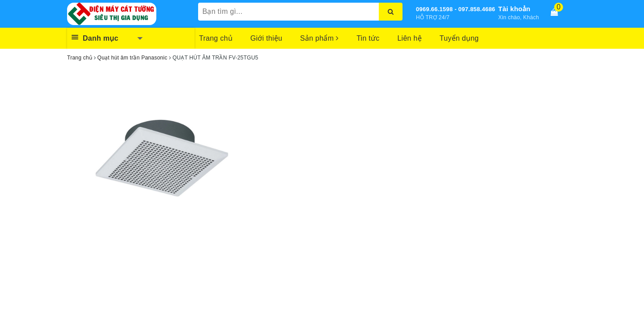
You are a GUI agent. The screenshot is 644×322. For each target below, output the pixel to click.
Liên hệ (409, 38)
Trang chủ (216, 38)
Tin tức (368, 38)
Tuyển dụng (459, 38)
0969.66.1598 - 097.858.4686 (455, 9)
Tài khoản (514, 9)
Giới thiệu (266, 38)
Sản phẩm (319, 38)
